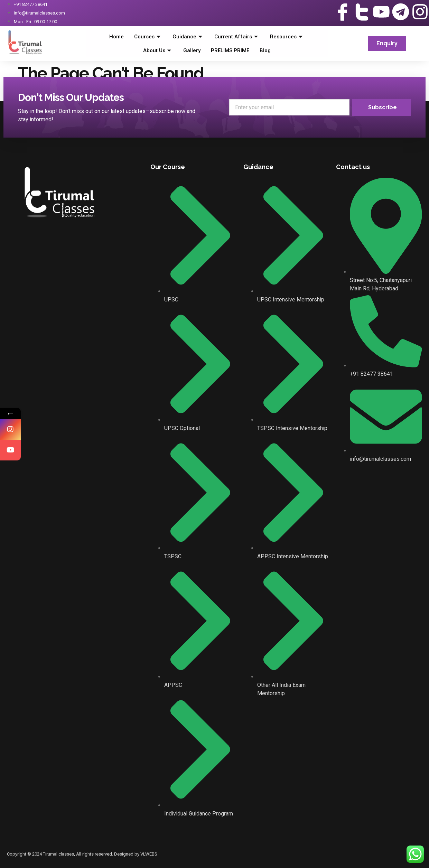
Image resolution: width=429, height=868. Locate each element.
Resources (287, 37)
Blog (265, 50)
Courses (148, 37)
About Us (158, 50)
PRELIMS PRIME (230, 50)
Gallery (192, 50)
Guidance (188, 37)
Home (116, 37)
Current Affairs (237, 37)
